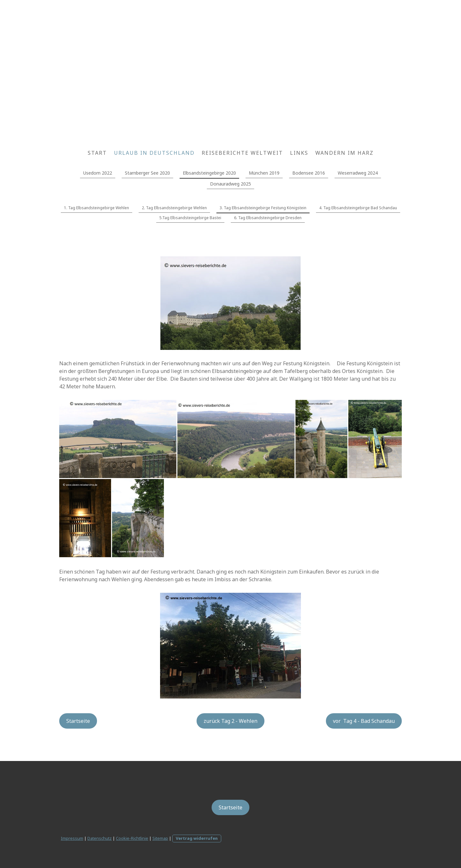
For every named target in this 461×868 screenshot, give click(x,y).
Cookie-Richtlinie (132, 838)
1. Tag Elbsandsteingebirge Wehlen (97, 208)
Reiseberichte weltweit (242, 153)
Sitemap (160, 838)
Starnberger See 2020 (147, 173)
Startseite (78, 721)
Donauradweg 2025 (230, 184)
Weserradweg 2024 (358, 173)
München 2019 (264, 173)
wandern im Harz (344, 153)
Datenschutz (100, 838)
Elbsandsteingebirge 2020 (209, 173)
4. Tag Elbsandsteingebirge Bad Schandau (358, 208)
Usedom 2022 (98, 173)
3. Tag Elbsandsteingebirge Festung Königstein (263, 208)
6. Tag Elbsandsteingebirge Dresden (268, 218)
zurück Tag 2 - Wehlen (230, 721)
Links (299, 153)
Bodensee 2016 (309, 173)
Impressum (72, 838)
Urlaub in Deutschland (154, 153)
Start (97, 153)
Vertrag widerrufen (197, 838)
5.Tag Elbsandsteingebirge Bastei (190, 218)
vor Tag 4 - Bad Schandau (364, 721)
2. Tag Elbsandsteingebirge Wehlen (174, 208)
